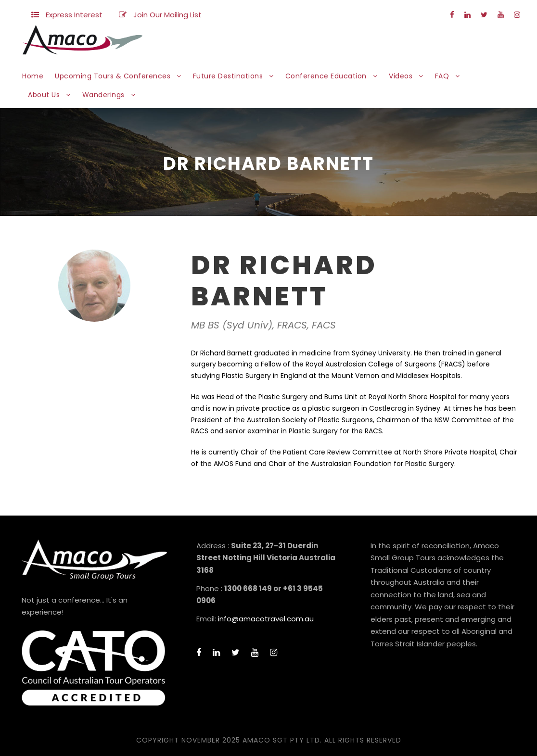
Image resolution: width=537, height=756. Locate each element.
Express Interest (74, 15)
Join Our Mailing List (167, 15)
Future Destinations (228, 76)
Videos (401, 76)
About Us (44, 95)
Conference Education (326, 76)
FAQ (442, 76)
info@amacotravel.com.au (266, 619)
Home (33, 76)
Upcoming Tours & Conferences (113, 76)
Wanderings (103, 95)
